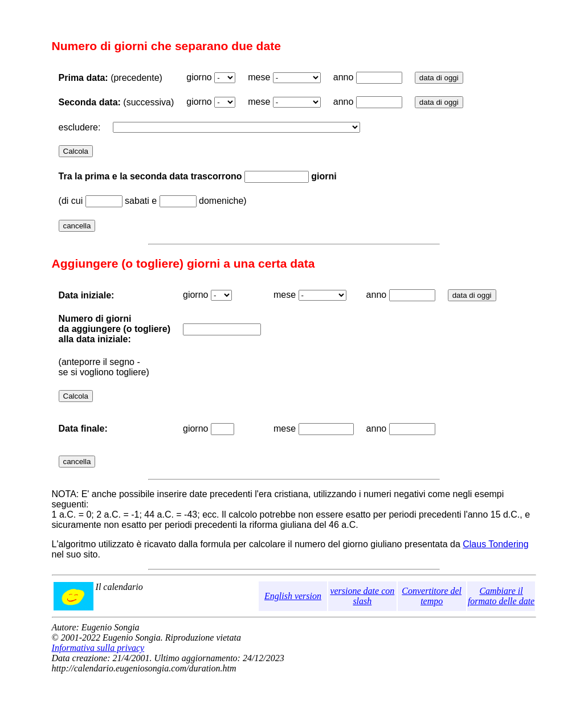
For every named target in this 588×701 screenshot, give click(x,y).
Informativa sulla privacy (98, 648)
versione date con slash (362, 596)
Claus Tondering (495, 544)
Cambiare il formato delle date (501, 596)
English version (293, 596)
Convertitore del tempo (432, 596)
